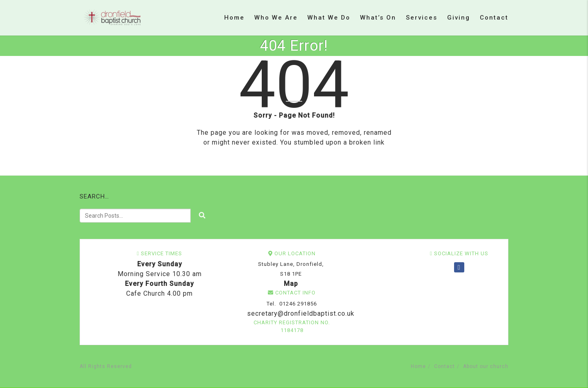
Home (234, 18)
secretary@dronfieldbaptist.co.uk (300, 313)
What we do (329, 18)
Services (422, 18)
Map (291, 284)
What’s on (378, 18)
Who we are (276, 18)
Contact (494, 18)
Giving (459, 18)
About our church (486, 366)
